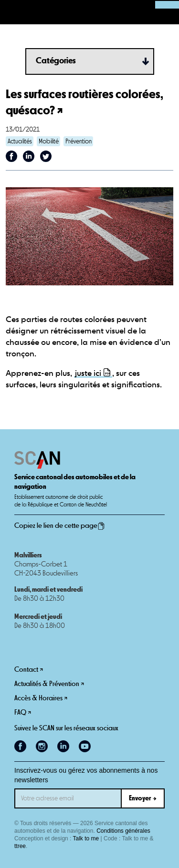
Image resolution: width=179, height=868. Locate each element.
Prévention (79, 141)
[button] (12, 12)
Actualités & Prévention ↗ (49, 684)
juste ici (88, 374)
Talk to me (86, 838)
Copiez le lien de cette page (60, 526)
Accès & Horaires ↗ (41, 698)
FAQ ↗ (23, 712)
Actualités (20, 141)
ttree (20, 846)
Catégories (56, 61)
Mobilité (49, 141)
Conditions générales (123, 831)
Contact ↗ (29, 670)
